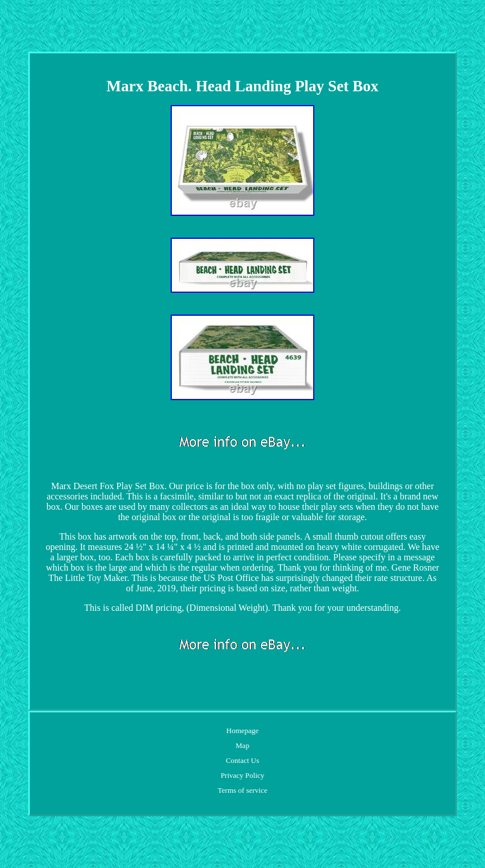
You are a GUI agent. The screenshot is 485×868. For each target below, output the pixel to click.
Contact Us (242, 760)
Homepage (242, 731)
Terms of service (242, 790)
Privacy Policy (242, 775)
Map (242, 745)
